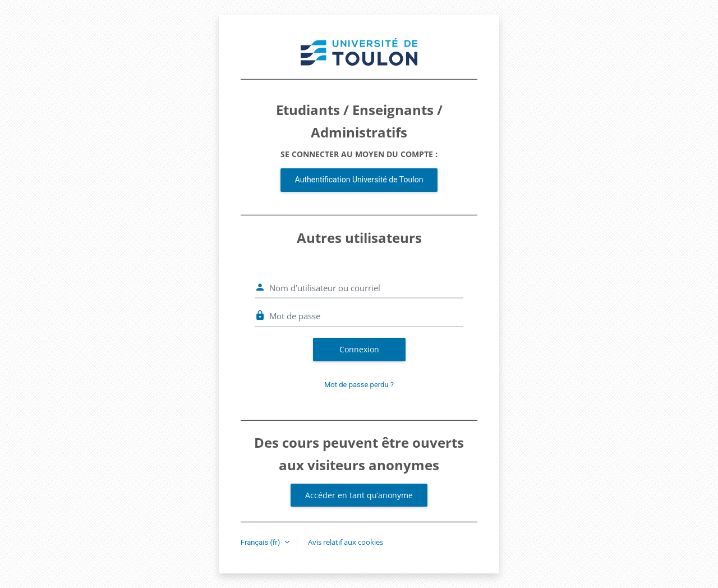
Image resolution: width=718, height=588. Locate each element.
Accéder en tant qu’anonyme (359, 495)
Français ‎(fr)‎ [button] (261, 542)
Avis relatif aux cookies (346, 542)
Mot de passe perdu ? (359, 385)
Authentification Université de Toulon (359, 180)
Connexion (359, 349)
